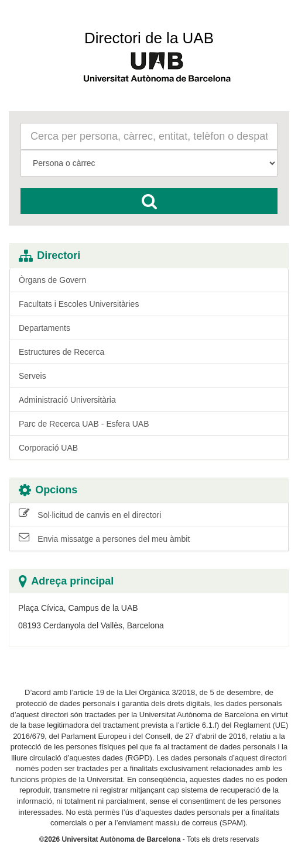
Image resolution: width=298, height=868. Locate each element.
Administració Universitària (67, 400)
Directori (49, 256)
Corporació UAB (48, 448)
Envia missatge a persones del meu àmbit (104, 538)
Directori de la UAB (149, 38)
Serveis (32, 376)
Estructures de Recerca (61, 352)
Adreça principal (66, 581)
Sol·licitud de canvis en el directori (90, 514)
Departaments (44, 328)
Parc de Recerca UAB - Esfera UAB (84, 424)
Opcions (48, 490)
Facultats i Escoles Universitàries (79, 304)
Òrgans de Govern (52, 280)
